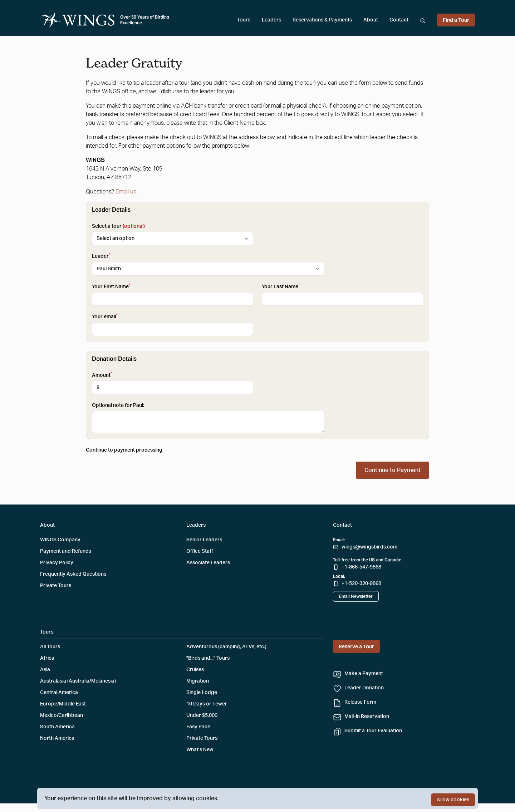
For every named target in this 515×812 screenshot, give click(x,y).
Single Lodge (202, 693)
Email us (126, 192)
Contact (399, 20)
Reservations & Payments (322, 20)
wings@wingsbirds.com (369, 547)
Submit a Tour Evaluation (373, 731)
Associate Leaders (208, 563)
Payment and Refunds (66, 551)
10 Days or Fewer (207, 704)
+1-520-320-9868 (361, 584)
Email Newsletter (356, 596)
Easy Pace (198, 727)
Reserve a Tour (356, 646)
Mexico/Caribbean (62, 715)
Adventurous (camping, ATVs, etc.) (226, 647)
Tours (244, 20)
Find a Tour (456, 20)
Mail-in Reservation (367, 717)
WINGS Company (60, 540)
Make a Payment (364, 674)
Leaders (271, 20)
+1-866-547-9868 (361, 567)
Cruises (195, 670)
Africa (47, 658)
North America (57, 738)
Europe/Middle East (63, 704)
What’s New (200, 750)
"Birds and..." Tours (208, 658)
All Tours (50, 647)
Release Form (360, 702)
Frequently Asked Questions (73, 574)
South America (57, 727)
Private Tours (56, 586)
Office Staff (200, 551)
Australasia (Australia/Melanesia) (78, 681)
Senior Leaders (204, 540)
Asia (45, 670)
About (371, 20)
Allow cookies (453, 800)
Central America (59, 693)
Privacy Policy (57, 563)
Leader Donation (364, 688)
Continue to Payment (393, 470)
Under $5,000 (202, 715)
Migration (198, 681)
